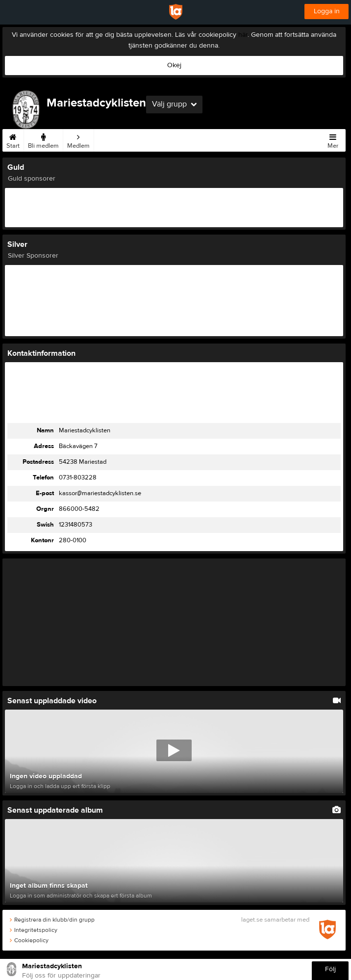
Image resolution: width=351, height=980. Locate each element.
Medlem (78, 139)
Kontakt (157, 139)
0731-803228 (78, 477)
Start (13, 139)
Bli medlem (43, 139)
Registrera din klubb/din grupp (52, 920)
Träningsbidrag (118, 139)
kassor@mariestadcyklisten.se (100, 493)
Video (272, 139)
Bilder (248, 139)
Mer (333, 139)
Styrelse (188, 139)
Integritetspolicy (34, 930)
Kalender (219, 139)
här (243, 35)
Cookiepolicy (29, 940)
